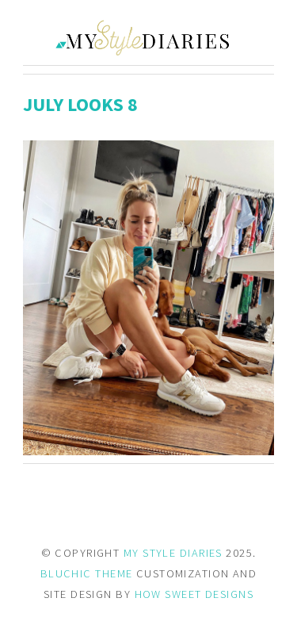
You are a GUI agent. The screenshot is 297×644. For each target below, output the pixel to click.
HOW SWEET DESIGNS (194, 594)
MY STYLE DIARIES (173, 553)
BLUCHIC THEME (87, 573)
